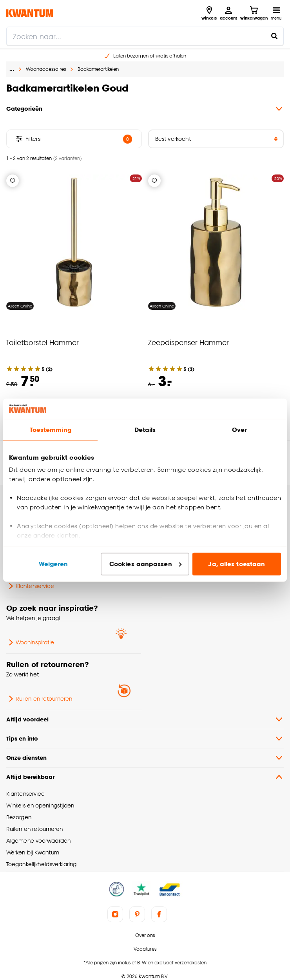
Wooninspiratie (30, 642)
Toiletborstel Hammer (43, 342)
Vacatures (145, 949)
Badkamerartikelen (98, 69)
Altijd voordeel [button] (145, 719)
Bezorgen (19, 817)
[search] (145, 36)
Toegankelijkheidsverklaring (42, 864)
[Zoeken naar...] (274, 36)
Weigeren (53, 564)
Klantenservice (30, 586)
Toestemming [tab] (51, 430)
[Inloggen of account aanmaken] (228, 13)
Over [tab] (239, 430)
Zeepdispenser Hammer (188, 342)
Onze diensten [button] (145, 758)
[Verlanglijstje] (13, 181)
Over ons (145, 935)
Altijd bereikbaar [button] (145, 777)
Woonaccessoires (46, 69)
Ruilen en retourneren (39, 699)
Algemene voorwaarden (38, 841)
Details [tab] (145, 430)
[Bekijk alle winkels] (209, 13)
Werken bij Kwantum (33, 852)
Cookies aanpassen (145, 564)
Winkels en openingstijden (40, 805)
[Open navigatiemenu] (276, 13)
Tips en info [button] (145, 739)
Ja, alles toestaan (237, 564)
